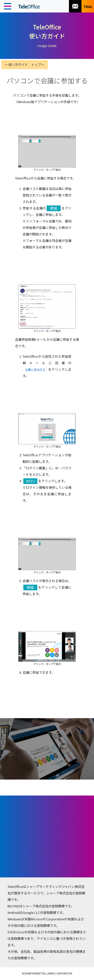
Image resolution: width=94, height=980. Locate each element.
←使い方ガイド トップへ (25, 65)
